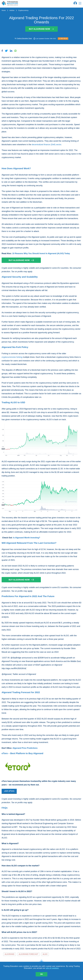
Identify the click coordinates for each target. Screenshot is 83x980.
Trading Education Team (24, 38)
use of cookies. (52, 968)
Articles (12, 10)
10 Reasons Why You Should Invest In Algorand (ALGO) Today (41, 253)
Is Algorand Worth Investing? (27, 538)
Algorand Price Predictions (25, 748)
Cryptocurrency (23, 10)
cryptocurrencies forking (12, 357)
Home (4, 10)
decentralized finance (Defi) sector (47, 145)
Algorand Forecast (28, 954)
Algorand (10, 954)
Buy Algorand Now (42, 29)
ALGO (45, 954)
